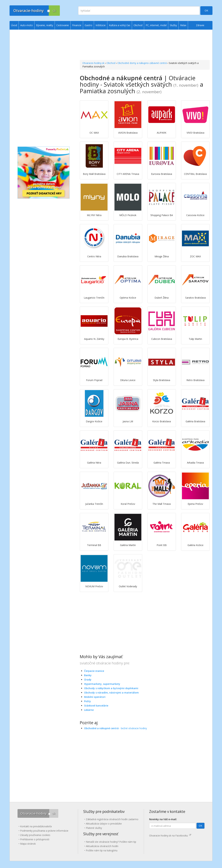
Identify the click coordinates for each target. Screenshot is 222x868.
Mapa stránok (28, 844)
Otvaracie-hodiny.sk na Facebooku (170, 836)
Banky (88, 675)
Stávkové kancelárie (96, 706)
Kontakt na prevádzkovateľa (36, 826)
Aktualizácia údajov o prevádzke (104, 824)
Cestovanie (63, 25)
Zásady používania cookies (35, 835)
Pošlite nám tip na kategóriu (102, 850)
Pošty (87, 701)
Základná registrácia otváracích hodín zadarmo (112, 819)
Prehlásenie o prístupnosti (35, 839)
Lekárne (89, 710)
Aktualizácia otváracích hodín (102, 846)
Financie (77, 25)
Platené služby (94, 828)
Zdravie (200, 25)
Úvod (14, 25)
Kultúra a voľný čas (120, 25)
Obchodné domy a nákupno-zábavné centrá (142, 63)
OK (206, 10)
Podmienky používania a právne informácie (44, 831)
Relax (183, 25)
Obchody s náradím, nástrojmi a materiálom (111, 693)
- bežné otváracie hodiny (116, 728)
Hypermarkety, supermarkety (102, 684)
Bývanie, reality (45, 25)
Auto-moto (27, 25)
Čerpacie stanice (94, 671)
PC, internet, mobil (156, 25)
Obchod (111, 63)
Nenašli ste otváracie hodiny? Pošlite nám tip (111, 842)
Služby (173, 25)
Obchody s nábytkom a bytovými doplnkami (111, 688)
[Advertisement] (145, 45)
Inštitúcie (101, 25)
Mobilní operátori (95, 697)
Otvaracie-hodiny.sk (93, 63)
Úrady (88, 680)
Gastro (88, 25)
